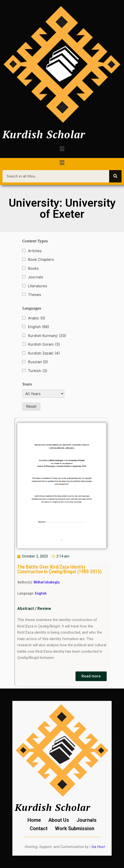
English (38, 327)
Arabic (37, 318)
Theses (35, 295)
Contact (39, 828)
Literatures (37, 286)
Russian (38, 362)
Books (33, 268)
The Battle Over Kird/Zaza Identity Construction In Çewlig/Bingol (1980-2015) (60, 569)
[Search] (115, 176)
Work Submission (75, 828)
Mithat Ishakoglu (47, 582)
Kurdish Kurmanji (47, 336)
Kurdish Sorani (44, 344)
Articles (35, 251)
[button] (62, 149)
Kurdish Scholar (44, 134)
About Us (59, 820)
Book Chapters (41, 259)
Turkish (38, 371)
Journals (36, 277)
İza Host (98, 847)
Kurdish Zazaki (44, 353)
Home (34, 820)
